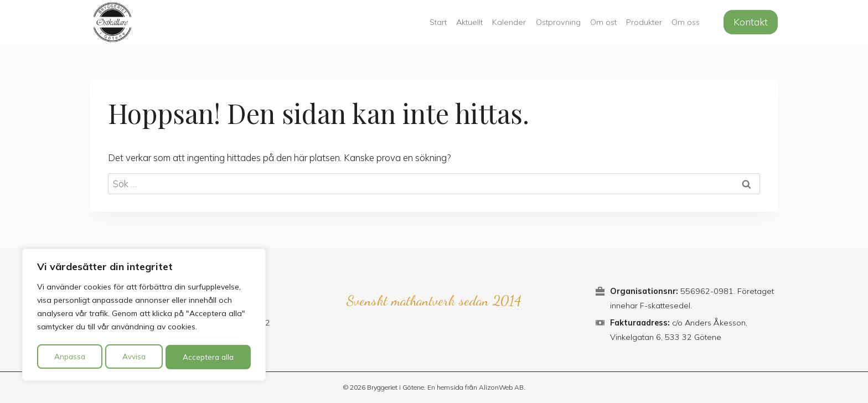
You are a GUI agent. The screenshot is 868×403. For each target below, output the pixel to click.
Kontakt (751, 22)
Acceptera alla (208, 357)
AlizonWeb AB (501, 387)
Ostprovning (558, 22)
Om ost (603, 22)
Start (438, 22)
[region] (144, 316)
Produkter (644, 22)
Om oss (686, 22)
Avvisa (134, 357)
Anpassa (69, 357)
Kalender (509, 22)
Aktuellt (469, 22)
